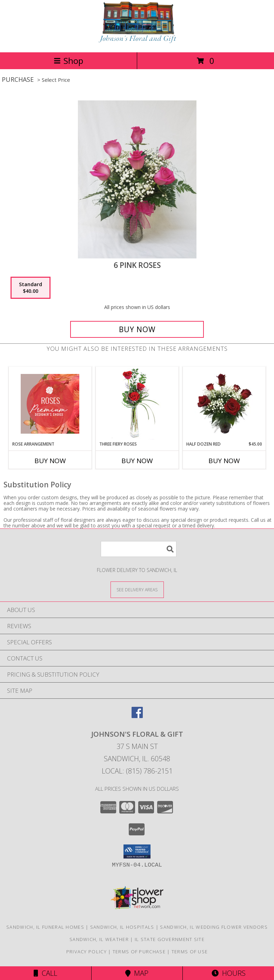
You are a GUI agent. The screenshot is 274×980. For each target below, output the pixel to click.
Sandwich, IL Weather (99, 939)
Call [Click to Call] (45, 973)
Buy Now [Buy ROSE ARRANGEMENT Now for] (50, 461)
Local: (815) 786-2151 (137, 771)
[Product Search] (139, 549)
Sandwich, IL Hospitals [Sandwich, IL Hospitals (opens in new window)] (122, 927)
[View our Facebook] (137, 716)
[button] (137, 851)
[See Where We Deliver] (137, 589)
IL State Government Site (170, 939)
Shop (68, 61)
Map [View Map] (137, 973)
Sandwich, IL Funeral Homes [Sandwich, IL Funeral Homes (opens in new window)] (45, 927)
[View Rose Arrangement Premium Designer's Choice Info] (50, 404)
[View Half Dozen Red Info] (224, 404)
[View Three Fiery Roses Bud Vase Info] (137, 404)
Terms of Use (190, 952)
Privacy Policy (86, 952)
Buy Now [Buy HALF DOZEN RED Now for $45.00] (224, 461)
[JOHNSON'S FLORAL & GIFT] (137, 42)
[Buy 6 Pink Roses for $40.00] (137, 329)
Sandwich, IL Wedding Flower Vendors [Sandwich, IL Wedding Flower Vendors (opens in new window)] (214, 927)
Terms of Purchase (139, 952)
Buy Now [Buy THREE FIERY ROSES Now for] (137, 461)
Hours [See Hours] (229, 973)
